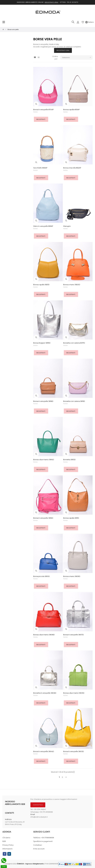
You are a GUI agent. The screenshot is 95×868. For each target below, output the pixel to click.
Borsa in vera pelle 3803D (74, 751)
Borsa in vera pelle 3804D (44, 751)
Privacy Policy (8, 845)
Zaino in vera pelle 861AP (43, 226)
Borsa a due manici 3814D (44, 460)
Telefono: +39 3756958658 (44, 838)
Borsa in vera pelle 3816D (43, 401)
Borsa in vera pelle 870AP (43, 109)
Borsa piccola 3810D (42, 576)
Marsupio (67, 226)
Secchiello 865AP (40, 168)
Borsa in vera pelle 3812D (43, 518)
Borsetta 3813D (69, 460)
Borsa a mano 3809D (72, 576)
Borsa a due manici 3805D (74, 693)
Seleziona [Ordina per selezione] (77, 58)
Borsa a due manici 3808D (44, 635)
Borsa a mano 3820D (72, 285)
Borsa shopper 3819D (42, 343)
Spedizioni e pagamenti (43, 841)
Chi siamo (6, 838)
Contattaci (38, 845)
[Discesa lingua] (90, 22)
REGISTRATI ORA (63, 50)
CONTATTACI (38, 805)
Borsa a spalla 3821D (41, 285)
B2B (4, 841)
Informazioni (7, 849)
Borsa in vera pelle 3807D (73, 635)
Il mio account (39, 849)
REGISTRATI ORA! (52, 2)
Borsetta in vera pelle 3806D (45, 693)
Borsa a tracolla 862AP (72, 168)
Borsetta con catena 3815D (74, 401)
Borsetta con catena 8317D (74, 343)
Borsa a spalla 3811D (71, 518)
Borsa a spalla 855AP (71, 109)
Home (35, 112)
